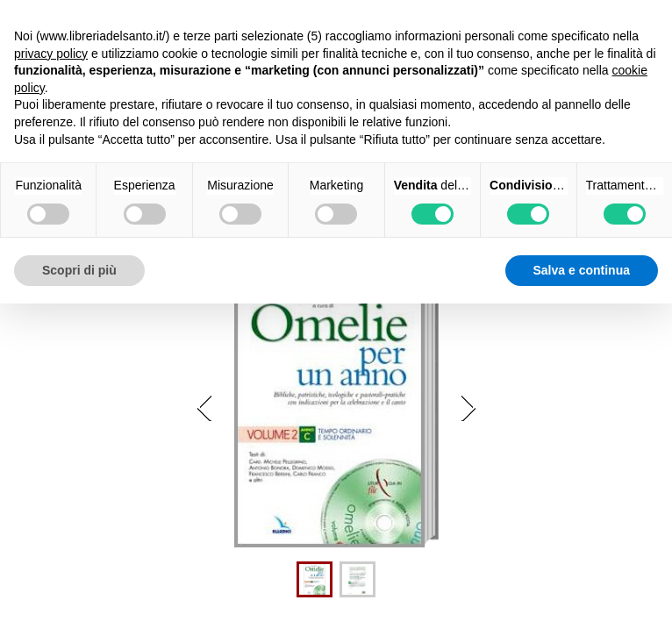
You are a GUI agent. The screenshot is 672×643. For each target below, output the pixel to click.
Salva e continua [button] (582, 270)
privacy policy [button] (51, 54)
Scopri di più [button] (79, 270)
